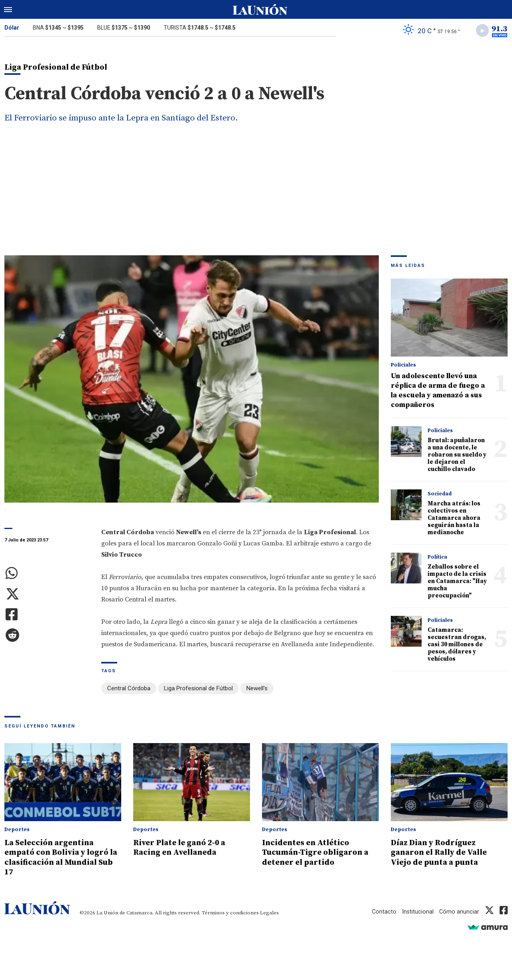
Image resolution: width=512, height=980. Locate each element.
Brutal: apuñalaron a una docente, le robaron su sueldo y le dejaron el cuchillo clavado (457, 456)
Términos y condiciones (230, 913)
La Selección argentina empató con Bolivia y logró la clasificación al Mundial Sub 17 (60, 858)
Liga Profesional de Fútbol (198, 689)
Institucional (417, 912)
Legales (269, 913)
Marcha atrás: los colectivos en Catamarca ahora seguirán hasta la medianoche (454, 519)
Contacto (383, 912)
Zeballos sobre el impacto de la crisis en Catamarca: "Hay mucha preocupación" (457, 582)
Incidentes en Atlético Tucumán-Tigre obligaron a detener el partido (319, 853)
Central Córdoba (129, 689)
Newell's (257, 689)
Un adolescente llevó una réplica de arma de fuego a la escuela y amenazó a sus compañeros (438, 392)
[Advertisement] (256, 196)
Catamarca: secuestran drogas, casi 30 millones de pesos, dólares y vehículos (457, 646)
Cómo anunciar (459, 912)
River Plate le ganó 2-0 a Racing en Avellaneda (183, 848)
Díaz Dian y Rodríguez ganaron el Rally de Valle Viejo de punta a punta (443, 853)
